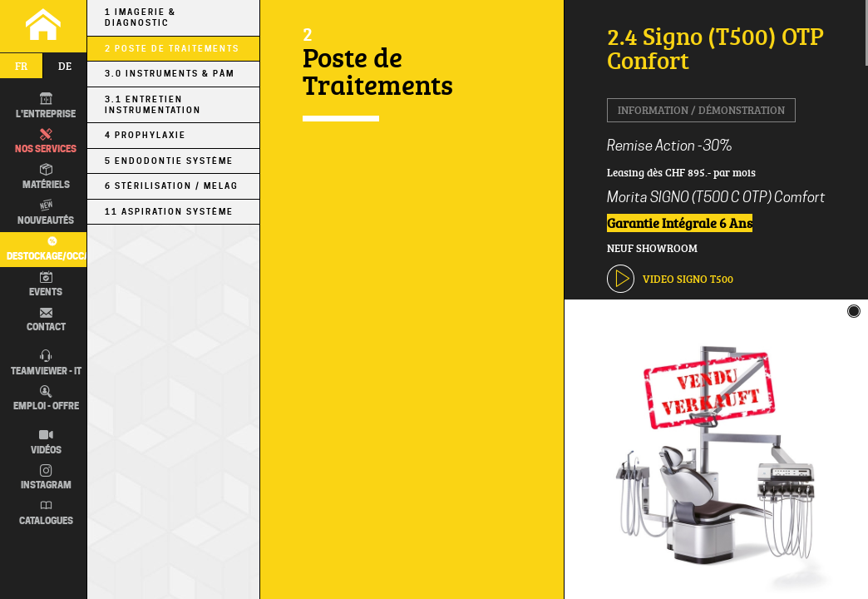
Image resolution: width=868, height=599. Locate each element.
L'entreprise (46, 106)
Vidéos (46, 443)
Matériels (46, 177)
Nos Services (46, 142)
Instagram (46, 478)
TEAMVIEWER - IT (46, 364)
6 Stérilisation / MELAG (172, 186)
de (65, 66)
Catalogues (46, 513)
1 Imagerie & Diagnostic (141, 17)
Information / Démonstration (701, 110)
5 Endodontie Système (169, 161)
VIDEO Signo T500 (670, 278)
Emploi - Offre (46, 399)
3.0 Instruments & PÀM (170, 74)
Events (46, 285)
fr (21, 66)
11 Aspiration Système (169, 212)
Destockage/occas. (50, 248)
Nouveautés (46, 213)
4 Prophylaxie (145, 135)
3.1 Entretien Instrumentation (153, 105)
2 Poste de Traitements (172, 49)
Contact (46, 320)
